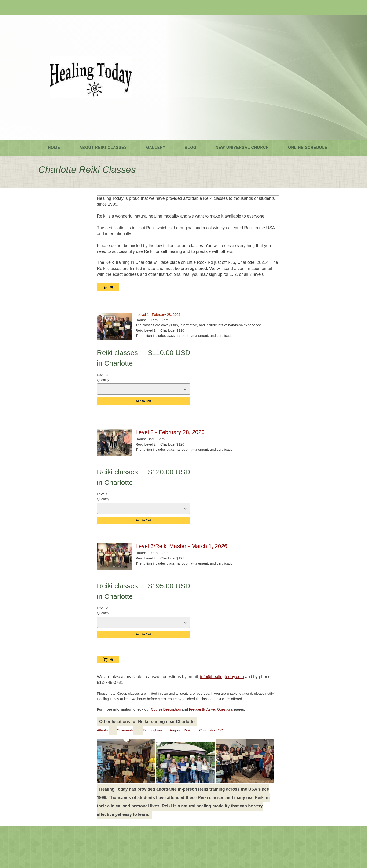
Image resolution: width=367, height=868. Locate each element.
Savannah (125, 730)
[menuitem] (54, 148)
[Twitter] (70, 8)
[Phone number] (42, 8)
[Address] (56, 8)
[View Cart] (108, 660)
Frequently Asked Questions (211, 709)
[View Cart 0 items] (108, 287)
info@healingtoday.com (222, 677)
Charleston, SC (211, 730)
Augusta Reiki (181, 730)
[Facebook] (63, 8)
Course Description (166, 709)
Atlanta (103, 730)
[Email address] (49, 8)
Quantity (103, 380)
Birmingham (153, 730)
